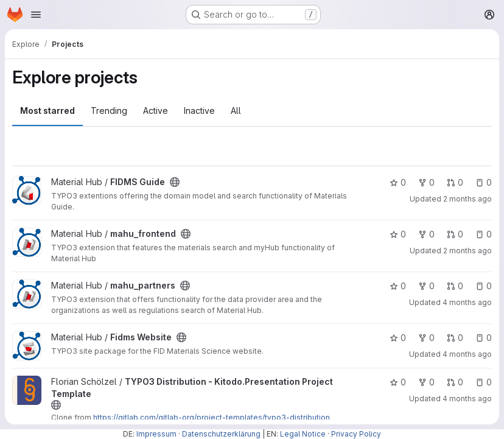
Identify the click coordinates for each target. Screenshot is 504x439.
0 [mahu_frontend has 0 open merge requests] (455, 234)
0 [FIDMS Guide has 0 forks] (426, 182)
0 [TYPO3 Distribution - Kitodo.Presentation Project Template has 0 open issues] (484, 382)
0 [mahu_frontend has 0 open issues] (484, 234)
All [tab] (236, 111)
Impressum (156, 434)
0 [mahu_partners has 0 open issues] (484, 286)
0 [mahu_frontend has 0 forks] (426, 234)
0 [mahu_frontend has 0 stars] (398, 234)
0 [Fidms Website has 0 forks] (426, 338)
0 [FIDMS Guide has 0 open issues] (484, 182)
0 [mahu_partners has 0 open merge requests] (455, 286)
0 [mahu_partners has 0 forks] (426, 286)
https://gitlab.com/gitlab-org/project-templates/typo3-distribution (212, 417)
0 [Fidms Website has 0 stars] (398, 338)
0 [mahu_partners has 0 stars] (398, 286)
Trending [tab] (109, 111)
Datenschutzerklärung (221, 434)
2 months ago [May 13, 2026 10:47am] (467, 251)
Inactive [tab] (199, 111)
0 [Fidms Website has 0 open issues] (484, 338)
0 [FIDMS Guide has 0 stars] (398, 182)
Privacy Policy (356, 434)
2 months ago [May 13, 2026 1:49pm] (467, 199)
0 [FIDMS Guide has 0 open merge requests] (455, 182)
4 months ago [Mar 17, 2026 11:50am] (467, 399)
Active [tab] (156, 111)
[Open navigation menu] (36, 15)
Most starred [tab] (47, 111)
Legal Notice (303, 434)
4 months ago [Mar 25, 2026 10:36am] (467, 302)
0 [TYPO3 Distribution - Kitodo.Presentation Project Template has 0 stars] (398, 382)
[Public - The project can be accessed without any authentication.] (175, 182)
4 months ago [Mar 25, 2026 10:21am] (467, 354)
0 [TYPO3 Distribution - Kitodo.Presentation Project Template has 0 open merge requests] (455, 382)
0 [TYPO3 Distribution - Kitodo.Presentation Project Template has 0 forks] (426, 382)
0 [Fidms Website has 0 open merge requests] (455, 338)
